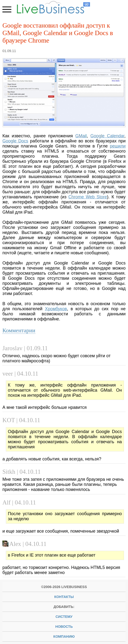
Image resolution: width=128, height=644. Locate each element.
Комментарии (19, 330)
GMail (81, 136)
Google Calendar (107, 136)
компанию (64, 636)
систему (64, 617)
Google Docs (15, 141)
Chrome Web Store (88, 197)
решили (118, 146)
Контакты (64, 597)
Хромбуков (56, 309)
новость (64, 627)
